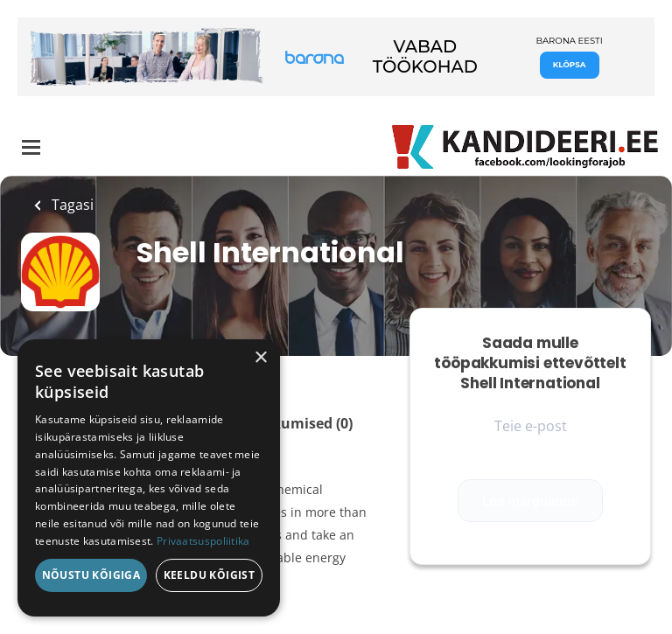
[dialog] (149, 478)
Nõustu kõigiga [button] (91, 575)
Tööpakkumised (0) (287, 423)
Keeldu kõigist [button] (210, 575)
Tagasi (71, 205)
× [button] (260, 358)
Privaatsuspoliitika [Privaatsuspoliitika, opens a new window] (203, 541)
